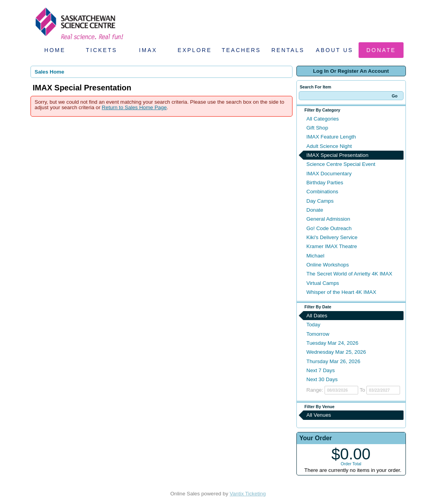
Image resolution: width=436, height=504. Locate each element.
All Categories (323, 119)
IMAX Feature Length (331, 137)
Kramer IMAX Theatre (332, 246)
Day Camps (320, 201)
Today (314, 325)
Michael (316, 256)
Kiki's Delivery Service (332, 237)
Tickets (101, 50)
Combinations (323, 192)
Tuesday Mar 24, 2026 (333, 343)
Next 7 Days (321, 370)
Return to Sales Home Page (134, 107)
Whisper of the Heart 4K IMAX (342, 292)
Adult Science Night (329, 146)
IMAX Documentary (329, 174)
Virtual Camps (323, 283)
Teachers (241, 50)
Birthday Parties (325, 183)
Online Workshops (328, 265)
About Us (335, 50)
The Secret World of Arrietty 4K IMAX (350, 274)
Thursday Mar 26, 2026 (334, 361)
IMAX (148, 50)
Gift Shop (318, 128)
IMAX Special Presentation (338, 155)
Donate (381, 50)
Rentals (288, 50)
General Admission (328, 219)
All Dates (317, 316)
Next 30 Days (322, 379)
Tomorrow (318, 334)
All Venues (319, 415)
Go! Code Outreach (329, 228)
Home (55, 50)
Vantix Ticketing (248, 494)
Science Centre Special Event (341, 164)
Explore (195, 50)
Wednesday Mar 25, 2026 (336, 352)
